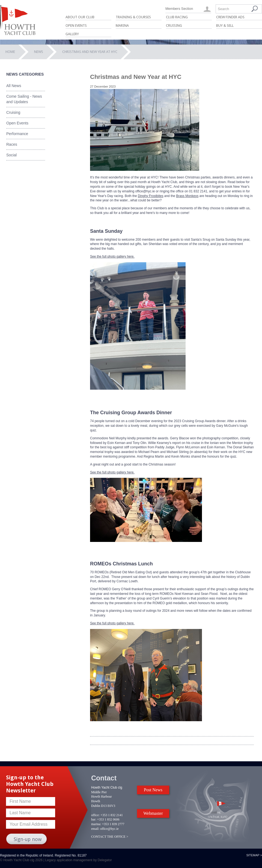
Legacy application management (69, 860)
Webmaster (153, 813)
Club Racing (177, 17)
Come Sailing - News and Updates (24, 99)
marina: (96, 824)
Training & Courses (133, 17)
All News (14, 86)
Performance (17, 134)
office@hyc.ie (109, 829)
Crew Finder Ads (230, 17)
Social (11, 155)
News (39, 52)
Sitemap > (254, 855)
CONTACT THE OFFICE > (110, 837)
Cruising (174, 26)
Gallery (72, 34)
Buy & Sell (225, 26)
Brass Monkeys (187, 196)
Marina (122, 26)
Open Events (76, 26)
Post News (153, 790)
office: (95, 815)
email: (95, 829)
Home (10, 52)
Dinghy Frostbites (151, 196)
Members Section (179, 9)
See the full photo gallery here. (112, 256)
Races (12, 144)
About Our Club (80, 17)
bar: (94, 819)
